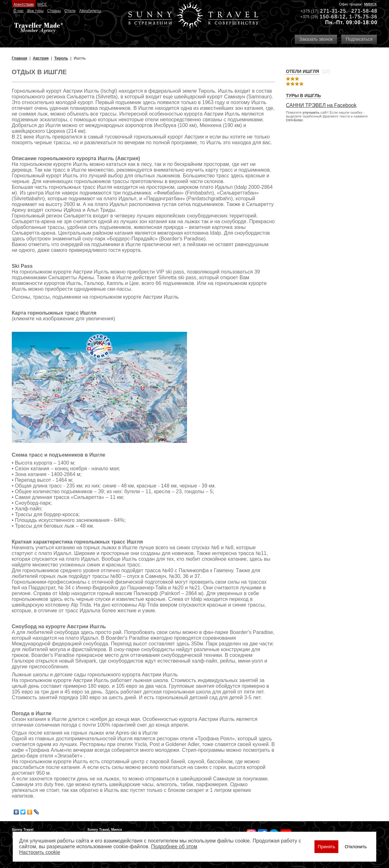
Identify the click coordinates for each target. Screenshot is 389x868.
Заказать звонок (316, 39)
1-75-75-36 (363, 17)
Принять (326, 847)
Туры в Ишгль (303, 96)
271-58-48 (364, 11)
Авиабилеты (90, 11)
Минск (371, 4)
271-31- (330, 11)
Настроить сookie (40, 852)
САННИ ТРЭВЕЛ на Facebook (321, 105)
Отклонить (356, 847)
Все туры (36, 11)
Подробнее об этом (174, 847)
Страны (54, 11)
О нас (18, 11)
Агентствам (23, 4)
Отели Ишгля (302, 71)
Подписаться (359, 39)
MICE (42, 4)
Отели (70, 11)
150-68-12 (333, 17)
